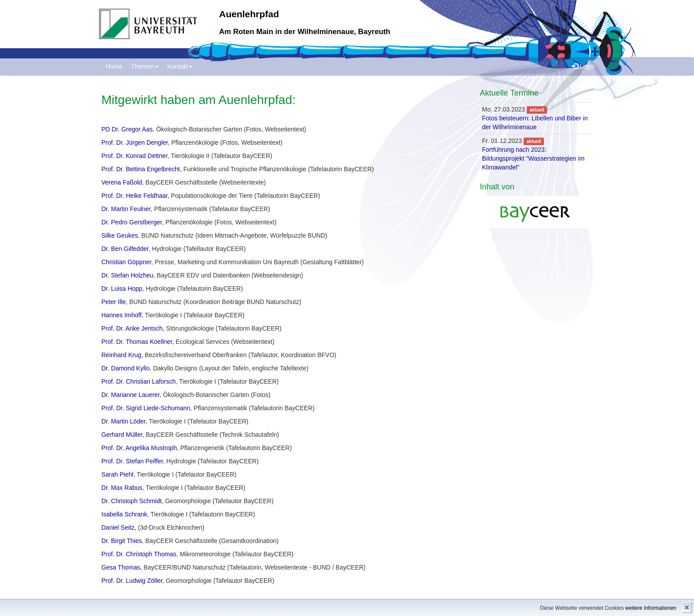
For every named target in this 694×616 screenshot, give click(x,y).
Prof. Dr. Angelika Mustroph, (140, 448)
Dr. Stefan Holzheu (127, 275)
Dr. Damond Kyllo (125, 368)
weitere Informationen (651, 608)
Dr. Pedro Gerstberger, (133, 222)
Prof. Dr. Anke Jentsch (132, 328)
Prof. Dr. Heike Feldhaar (134, 196)
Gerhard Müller (122, 435)
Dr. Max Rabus (122, 488)
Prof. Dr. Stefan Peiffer (132, 461)
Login (583, 66)
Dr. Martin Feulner (126, 209)
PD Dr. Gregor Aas (127, 129)
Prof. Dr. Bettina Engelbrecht (141, 169)
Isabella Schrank (124, 514)
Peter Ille (114, 302)
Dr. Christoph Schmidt (131, 501)
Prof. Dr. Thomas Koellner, (138, 342)
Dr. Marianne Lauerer (131, 395)
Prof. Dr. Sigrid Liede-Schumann (146, 408)
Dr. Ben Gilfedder (125, 249)
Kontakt (180, 66)
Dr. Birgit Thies (122, 541)
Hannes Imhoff (121, 315)
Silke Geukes (120, 235)
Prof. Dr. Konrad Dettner (134, 156)
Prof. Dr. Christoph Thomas (139, 554)
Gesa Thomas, (122, 567)
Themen (145, 66)
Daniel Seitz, (119, 527)
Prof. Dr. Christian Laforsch (139, 381)
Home (114, 66)
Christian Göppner (126, 262)
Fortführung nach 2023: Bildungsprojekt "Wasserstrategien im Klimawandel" (533, 158)
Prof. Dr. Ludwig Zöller (132, 581)
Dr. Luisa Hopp (122, 289)
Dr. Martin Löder (123, 421)
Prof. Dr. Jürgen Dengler (135, 142)
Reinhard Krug (121, 355)
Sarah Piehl (117, 474)
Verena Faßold (122, 182)
